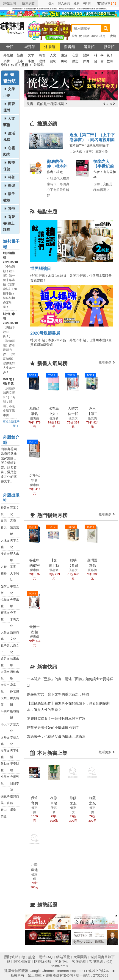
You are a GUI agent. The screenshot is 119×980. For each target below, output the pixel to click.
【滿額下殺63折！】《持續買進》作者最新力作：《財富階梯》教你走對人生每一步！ (9, 350)
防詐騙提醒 (43, 962)
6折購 (87, 3)
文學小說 (31, 56)
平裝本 (5, 711)
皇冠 (4, 521)
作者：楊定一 (56, 172)
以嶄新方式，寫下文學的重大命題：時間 (58, 694)
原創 (74, 36)
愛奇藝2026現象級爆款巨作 (89, 145)
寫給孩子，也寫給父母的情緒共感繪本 (56, 737)
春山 (4, 810)
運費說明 (9, 3)
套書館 (69, 47)
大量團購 (80, 957)
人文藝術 (53, 56)
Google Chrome (42, 971)
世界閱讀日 (41, 269)
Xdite (94, 36)
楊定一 (104, 36)
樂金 (4, 816)
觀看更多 (107, 362)
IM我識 (15, 692)
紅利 (77, 3)
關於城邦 (11, 957)
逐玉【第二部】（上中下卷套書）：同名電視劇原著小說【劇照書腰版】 (92, 140)
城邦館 (30, 47)
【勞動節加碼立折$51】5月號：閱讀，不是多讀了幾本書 (9, 402)
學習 (102, 56)
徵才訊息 (28, 957)
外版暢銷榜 (8, 56)
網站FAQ (46, 957)
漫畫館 (89, 47)
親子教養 (110, 56)
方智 (4, 567)
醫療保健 (86, 56)
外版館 (50, 47)
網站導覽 (63, 957)
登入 (51, 3)
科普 (96, 56)
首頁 (25, 65)
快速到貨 (28, 3)
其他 (11, 209)
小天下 (5, 724)
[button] (104, 104)
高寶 (13, 521)
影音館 (109, 47)
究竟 (13, 613)
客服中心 (62, 962)
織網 (86, 36)
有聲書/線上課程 (9, 223)
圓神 (4, 573)
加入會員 (64, 3)
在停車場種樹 (54, 803)
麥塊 (113, 36)
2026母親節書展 (45, 333)
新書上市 (20, 56)
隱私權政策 (22, 962)
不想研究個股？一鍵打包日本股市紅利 (56, 719)
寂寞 (13, 685)
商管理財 (42, 56)
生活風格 (64, 56)
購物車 (109, 3)
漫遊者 (5, 554)
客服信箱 (79, 962)
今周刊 (15, 777)
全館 (10, 47)
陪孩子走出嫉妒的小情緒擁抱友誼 (53, 728)
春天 (4, 527)
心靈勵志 (75, 56)
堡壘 (13, 810)
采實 (13, 567)
